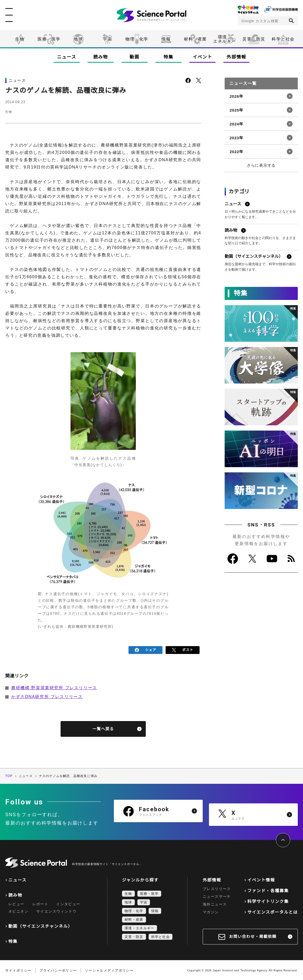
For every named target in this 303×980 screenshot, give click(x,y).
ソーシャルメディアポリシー (109, 969)
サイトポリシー (18, 969)
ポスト (183, 650)
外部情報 (237, 57)
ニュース (67, 57)
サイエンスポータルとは (273, 911)
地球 (78, 39)
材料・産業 (195, 39)
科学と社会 (283, 39)
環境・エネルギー (139, 927)
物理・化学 (137, 39)
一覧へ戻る (103, 728)
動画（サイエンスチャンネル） (40, 925)
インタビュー (68, 903)
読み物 (101, 57)
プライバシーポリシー (58, 969)
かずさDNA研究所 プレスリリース (47, 696)
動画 (134, 57)
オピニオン (18, 910)
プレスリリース (217, 888)
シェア (146, 650)
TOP (9, 775)
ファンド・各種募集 (268, 889)
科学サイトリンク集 (268, 900)
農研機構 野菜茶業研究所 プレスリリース (54, 687)
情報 (166, 39)
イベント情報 (261, 879)
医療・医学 (49, 39)
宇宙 (107, 39)
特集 (168, 57)
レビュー (16, 903)
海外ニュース (215, 903)
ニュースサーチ (217, 895)
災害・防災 (254, 39)
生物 (20, 39)
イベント (203, 57)
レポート (40, 903)
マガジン (211, 911)
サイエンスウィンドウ (56, 910)
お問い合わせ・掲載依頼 (253, 935)
